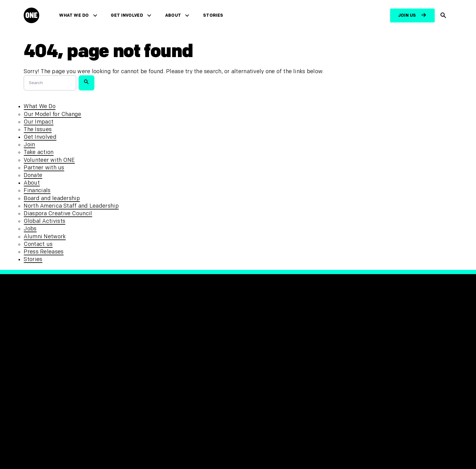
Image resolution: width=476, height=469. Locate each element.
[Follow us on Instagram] (274, 348)
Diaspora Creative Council (58, 214)
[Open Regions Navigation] (44, 447)
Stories (215, 15)
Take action (39, 152)
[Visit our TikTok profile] (288, 348)
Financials (37, 190)
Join (29, 145)
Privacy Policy (151, 348)
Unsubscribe (150, 388)
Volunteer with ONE (49, 160)
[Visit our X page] (260, 348)
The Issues (38, 129)
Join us (407, 15)
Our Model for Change (52, 114)
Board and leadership (52, 198)
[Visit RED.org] (359, 352)
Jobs (30, 229)
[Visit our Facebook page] (246, 348)
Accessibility (150, 368)
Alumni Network (45, 237)
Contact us (38, 244)
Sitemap (144, 378)
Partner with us (44, 168)
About (175, 15)
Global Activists (44, 221)
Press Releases (44, 252)
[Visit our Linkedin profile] (316, 348)
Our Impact (39, 122)
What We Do (75, 15)
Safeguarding (151, 358)
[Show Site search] (444, 15)
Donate (33, 175)
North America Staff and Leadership (71, 206)
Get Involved (128, 15)
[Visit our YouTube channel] (302, 348)
